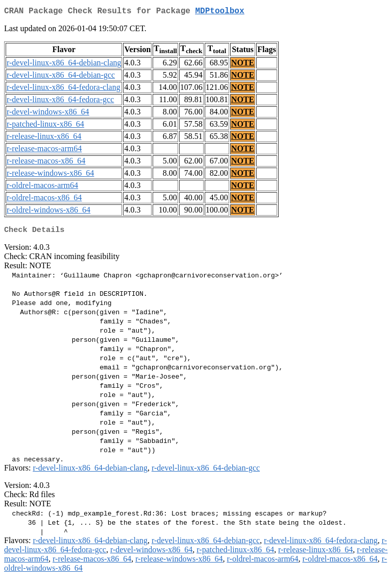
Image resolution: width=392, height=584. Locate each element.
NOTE (243, 65)
